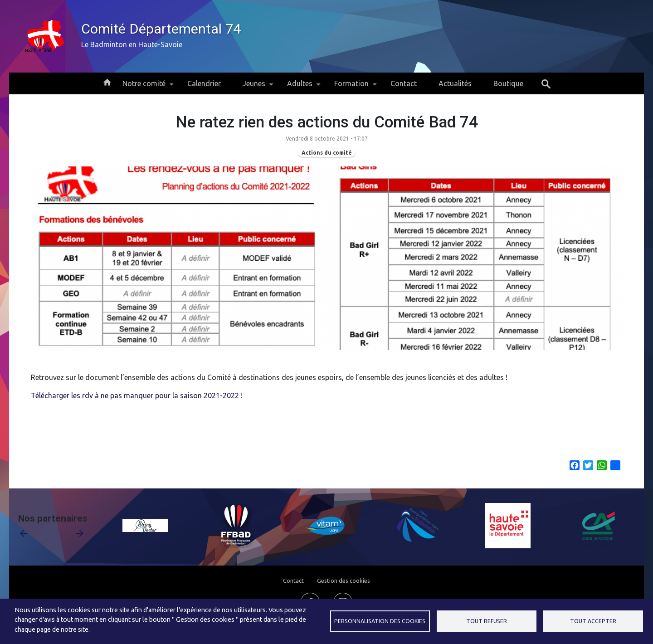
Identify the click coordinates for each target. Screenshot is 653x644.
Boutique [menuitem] (508, 83)
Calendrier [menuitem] (204, 83)
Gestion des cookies (344, 581)
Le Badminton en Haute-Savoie (132, 44)
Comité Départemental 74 (161, 29)
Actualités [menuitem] (455, 83)
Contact (293, 581)
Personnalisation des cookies (380, 621)
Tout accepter (593, 621)
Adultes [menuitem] (300, 87)
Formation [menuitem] (351, 87)
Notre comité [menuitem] (144, 87)
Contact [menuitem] (404, 83)
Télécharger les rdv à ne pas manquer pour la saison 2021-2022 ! (137, 395)
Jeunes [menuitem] (254, 87)
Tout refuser (487, 621)
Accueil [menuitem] (107, 82)
